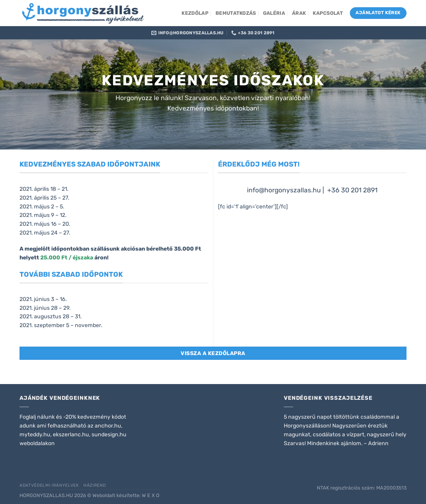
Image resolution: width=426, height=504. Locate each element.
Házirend (95, 485)
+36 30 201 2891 (352, 190)
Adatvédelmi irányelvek (49, 485)
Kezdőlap (195, 13)
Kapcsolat (328, 13)
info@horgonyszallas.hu (284, 190)
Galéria (274, 13)
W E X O (151, 495)
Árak (299, 13)
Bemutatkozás (236, 13)
